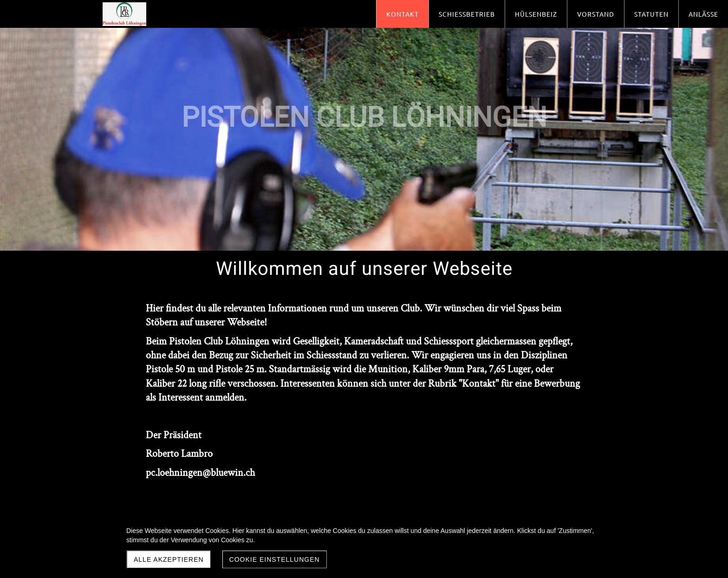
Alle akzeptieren (169, 559)
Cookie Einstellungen (275, 559)
